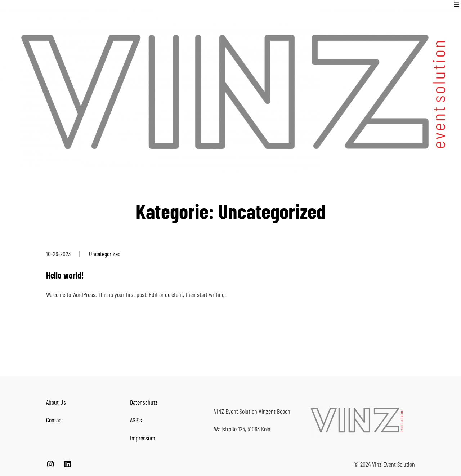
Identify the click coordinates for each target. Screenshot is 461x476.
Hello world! (65, 275)
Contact (55, 420)
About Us (56, 402)
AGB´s (136, 420)
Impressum (143, 438)
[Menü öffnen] (457, 4)
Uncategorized (105, 254)
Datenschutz (144, 402)
